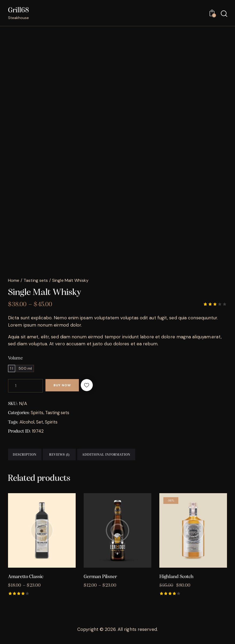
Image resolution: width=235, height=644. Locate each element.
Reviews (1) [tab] (86, 457)
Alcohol (27, 422)
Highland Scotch (176, 581)
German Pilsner (100, 581)
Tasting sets (36, 281)
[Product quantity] (25, 386)
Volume (15, 359)
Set (41, 422)
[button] (96, 386)
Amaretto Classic (26, 581)
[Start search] (224, 14)
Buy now (66, 386)
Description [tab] (34, 457)
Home (14, 281)
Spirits (37, 413)
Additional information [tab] (141, 457)
